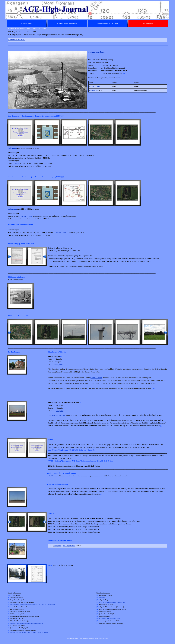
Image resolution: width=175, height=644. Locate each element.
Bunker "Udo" (61, 232)
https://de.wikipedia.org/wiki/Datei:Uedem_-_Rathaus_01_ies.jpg (29, 632)
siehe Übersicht (53, 476)
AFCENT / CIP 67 (94, 86)
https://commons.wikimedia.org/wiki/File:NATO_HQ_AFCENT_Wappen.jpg (32, 605)
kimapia (103, 598)
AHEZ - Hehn (27, 216)
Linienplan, (12, 148)
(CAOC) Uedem (96, 378)
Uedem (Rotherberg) (96, 52)
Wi (99, 598)
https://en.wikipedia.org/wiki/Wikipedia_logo (112, 602)
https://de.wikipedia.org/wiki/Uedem (109, 618)
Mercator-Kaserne (58, 415)
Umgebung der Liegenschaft (65, 546)
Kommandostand (94, 90)
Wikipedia (59, 364)
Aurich (17, 163)
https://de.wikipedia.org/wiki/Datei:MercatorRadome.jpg (26, 623)
